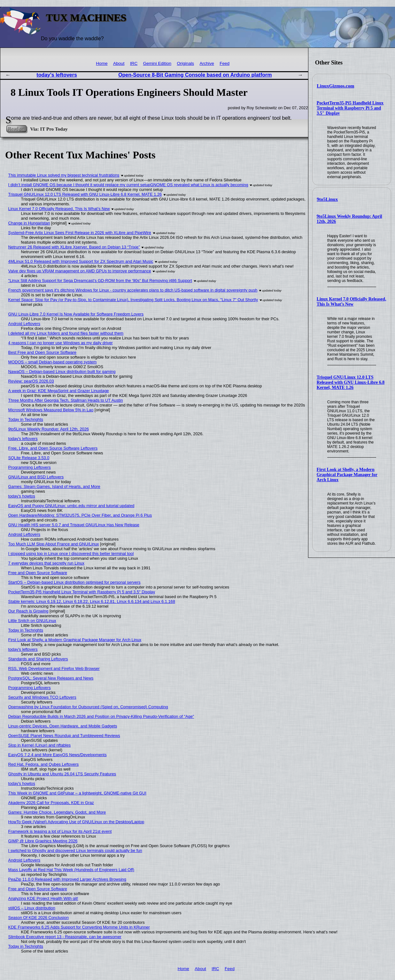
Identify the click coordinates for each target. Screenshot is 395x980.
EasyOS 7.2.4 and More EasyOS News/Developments (58, 755)
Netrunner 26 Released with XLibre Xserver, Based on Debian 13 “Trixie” (74, 247)
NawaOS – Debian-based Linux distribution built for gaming (62, 372)
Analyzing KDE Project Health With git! (43, 898)
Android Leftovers (24, 324)
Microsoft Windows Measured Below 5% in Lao (51, 410)
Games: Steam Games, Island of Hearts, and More (54, 486)
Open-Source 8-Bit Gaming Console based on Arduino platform (195, 75)
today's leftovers (57, 75)
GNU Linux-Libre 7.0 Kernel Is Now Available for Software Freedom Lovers (76, 314)
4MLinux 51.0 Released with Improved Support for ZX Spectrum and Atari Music (81, 261)
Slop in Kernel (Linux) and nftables (40, 745)
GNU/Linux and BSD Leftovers (36, 477)
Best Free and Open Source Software (42, 352)
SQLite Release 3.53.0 (29, 458)
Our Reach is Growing (28, 611)
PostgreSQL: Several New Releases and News (51, 678)
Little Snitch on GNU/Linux (32, 621)
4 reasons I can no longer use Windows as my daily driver (61, 343)
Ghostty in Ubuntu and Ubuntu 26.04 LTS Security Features (62, 774)
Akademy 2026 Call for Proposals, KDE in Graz (51, 803)
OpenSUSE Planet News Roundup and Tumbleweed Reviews (64, 736)
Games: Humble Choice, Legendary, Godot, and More (57, 812)
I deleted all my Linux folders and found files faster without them (66, 333)
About (119, 63)
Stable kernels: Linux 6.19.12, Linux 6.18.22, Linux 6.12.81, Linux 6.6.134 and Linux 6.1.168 (92, 601)
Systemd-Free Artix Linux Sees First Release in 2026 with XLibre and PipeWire (80, 233)
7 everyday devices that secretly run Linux (46, 563)
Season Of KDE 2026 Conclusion (39, 918)
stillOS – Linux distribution (32, 908)
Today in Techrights (26, 419)
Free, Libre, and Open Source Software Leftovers (53, 448)
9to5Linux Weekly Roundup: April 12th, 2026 (49, 429)
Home (102, 63)
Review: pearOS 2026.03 (31, 381)
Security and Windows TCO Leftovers (42, 697)
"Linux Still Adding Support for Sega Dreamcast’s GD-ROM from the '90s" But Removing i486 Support (100, 281)
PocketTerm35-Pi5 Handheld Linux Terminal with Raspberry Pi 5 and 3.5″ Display (350, 108)
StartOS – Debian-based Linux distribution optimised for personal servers (74, 582)
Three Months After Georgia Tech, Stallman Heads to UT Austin (66, 400)
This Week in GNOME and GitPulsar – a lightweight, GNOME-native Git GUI (77, 793)
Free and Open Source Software (38, 573)
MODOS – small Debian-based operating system (53, 362)
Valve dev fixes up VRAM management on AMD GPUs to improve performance (80, 271)
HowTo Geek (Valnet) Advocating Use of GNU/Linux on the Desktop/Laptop (76, 822)
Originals (185, 63)
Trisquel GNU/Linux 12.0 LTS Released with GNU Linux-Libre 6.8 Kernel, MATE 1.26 (351, 382)
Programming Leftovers (30, 467)
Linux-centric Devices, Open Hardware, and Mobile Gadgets (63, 726)
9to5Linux (327, 199)
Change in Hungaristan (29, 223)
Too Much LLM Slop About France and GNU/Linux (54, 544)
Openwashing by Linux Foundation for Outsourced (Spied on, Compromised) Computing (88, 707)
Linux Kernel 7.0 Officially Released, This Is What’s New (352, 302)
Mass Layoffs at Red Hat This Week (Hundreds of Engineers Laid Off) (71, 870)
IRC (134, 63)
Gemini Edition (157, 63)
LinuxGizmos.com (335, 86)
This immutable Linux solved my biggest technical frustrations (64, 175)
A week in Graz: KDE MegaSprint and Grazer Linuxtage (59, 391)
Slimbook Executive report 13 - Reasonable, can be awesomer (65, 937)
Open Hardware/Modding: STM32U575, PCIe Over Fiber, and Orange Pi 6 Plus (80, 515)
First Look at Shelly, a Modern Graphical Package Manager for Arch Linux (347, 475)
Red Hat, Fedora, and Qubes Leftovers (44, 764)
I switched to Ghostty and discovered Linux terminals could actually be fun (75, 851)
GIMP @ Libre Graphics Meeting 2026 (43, 841)
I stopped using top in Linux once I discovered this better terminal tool (71, 554)
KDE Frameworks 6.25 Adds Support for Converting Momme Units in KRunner (79, 927)
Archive (207, 63)
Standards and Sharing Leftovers (38, 659)
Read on (16, 129)
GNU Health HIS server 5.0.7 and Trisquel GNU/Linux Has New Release (74, 525)
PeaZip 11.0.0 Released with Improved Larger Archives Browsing (67, 879)
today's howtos (22, 496)
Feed (225, 63)
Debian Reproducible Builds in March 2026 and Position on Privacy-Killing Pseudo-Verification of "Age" (101, 716)
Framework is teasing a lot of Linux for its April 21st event (60, 831)
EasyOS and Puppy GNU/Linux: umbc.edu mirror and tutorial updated (71, 506)
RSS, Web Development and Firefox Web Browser (54, 669)
